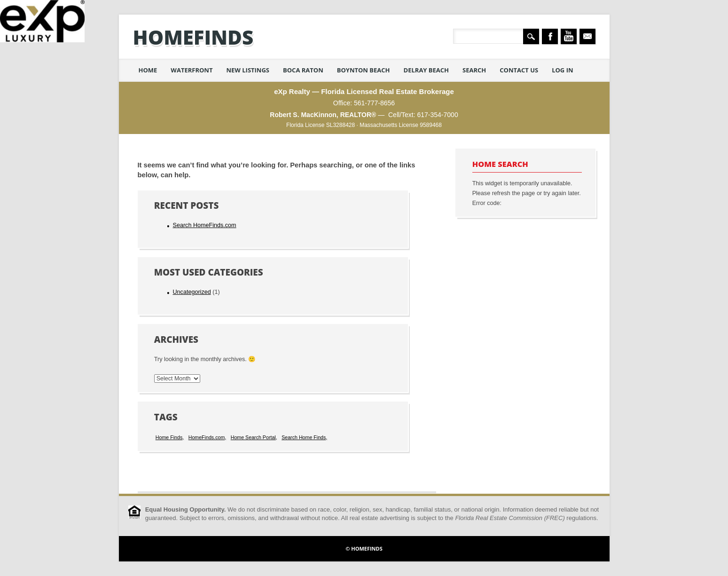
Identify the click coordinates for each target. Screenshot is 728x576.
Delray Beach (427, 70)
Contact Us (519, 70)
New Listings (248, 70)
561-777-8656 (374, 103)
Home (148, 70)
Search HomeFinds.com (204, 225)
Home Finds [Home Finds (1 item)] (169, 437)
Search (474, 70)
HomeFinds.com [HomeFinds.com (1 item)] (207, 437)
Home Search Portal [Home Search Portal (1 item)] (253, 437)
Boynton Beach (364, 70)
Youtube (569, 36)
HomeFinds (193, 37)
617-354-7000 (437, 115)
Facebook (550, 36)
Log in (562, 70)
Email (587, 36)
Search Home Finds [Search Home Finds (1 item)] (304, 437)
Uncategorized (192, 292)
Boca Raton (303, 70)
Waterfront (192, 70)
